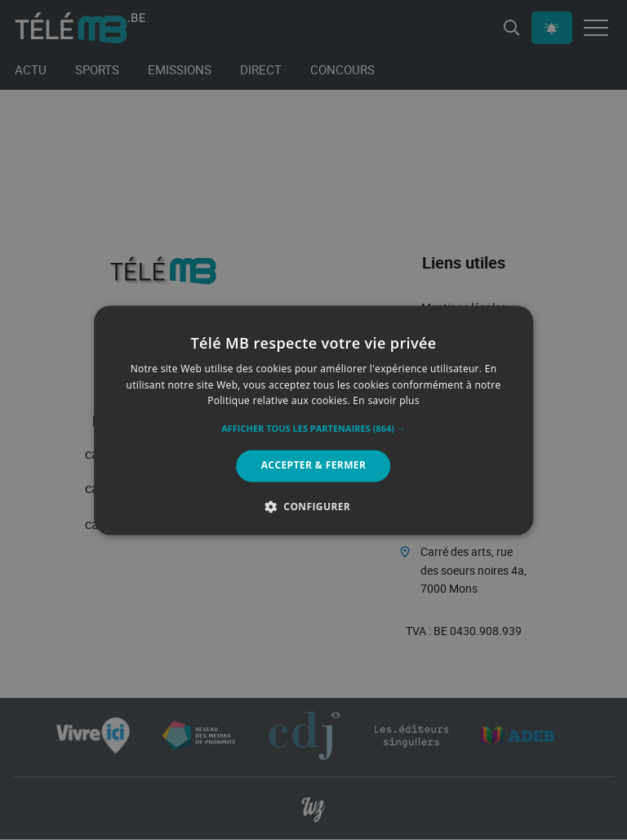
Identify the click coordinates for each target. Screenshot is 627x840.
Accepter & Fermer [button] (314, 466)
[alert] (313, 420)
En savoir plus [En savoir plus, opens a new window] (386, 401)
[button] (313, 429)
